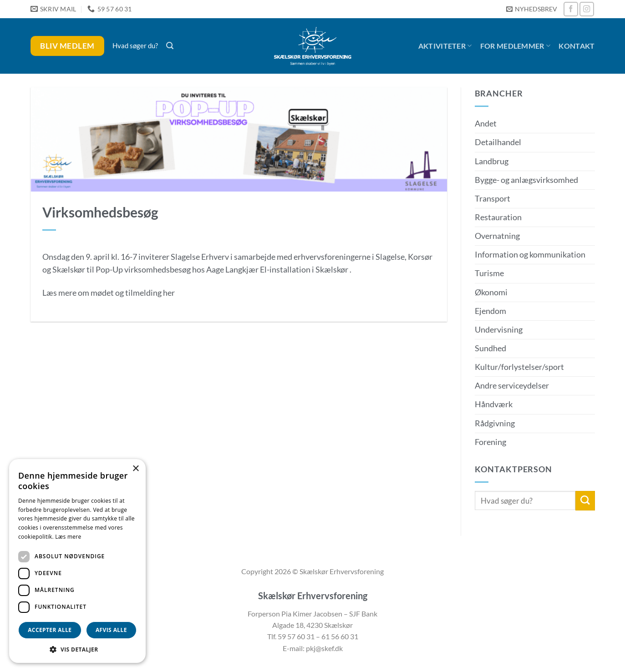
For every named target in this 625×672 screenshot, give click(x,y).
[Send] (585, 501)
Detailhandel (498, 142)
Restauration (498, 217)
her (169, 293)
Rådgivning (495, 423)
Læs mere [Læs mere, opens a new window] (68, 537)
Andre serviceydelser (512, 386)
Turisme (489, 273)
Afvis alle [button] (111, 630)
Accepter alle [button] (50, 630)
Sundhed (490, 348)
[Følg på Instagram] (587, 9)
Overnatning (497, 236)
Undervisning (499, 330)
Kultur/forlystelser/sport (519, 367)
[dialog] (77, 561)
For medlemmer (516, 46)
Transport (493, 199)
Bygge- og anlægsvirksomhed (526, 180)
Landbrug (492, 161)
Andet (486, 124)
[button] (532, 9)
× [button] (135, 469)
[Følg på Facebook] (571, 9)
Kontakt (577, 46)
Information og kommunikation (530, 255)
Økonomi (491, 292)
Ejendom (490, 311)
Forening (490, 442)
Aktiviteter (445, 46)
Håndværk (494, 404)
